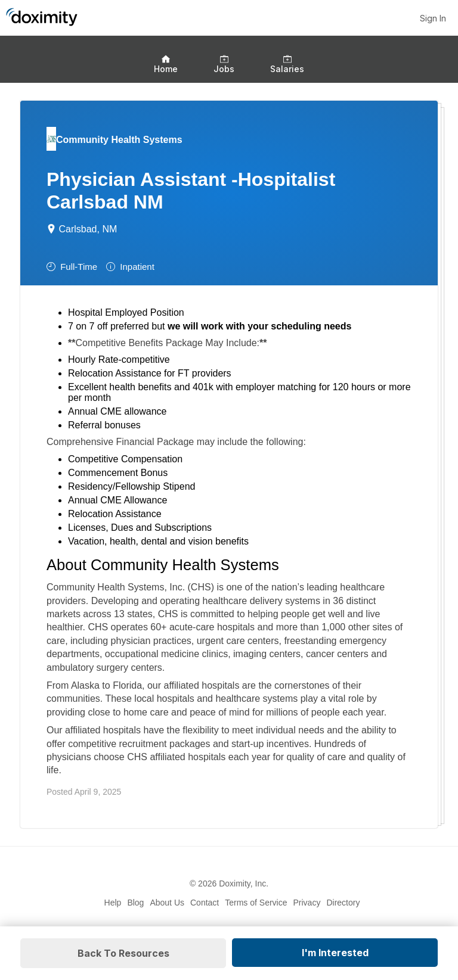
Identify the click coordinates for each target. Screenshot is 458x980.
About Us (167, 903)
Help (113, 903)
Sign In (433, 18)
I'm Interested (335, 953)
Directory (343, 903)
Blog (135, 903)
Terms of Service (256, 903)
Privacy (307, 903)
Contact (205, 903)
